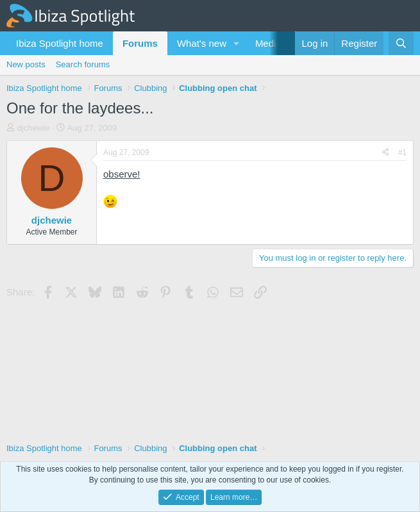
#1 (402, 153)
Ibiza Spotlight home (60, 43)
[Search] (401, 43)
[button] (237, 43)
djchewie (34, 128)
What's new (202, 43)
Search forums (83, 64)
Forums (140, 43)
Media (268, 43)
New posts (26, 64)
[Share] (385, 153)
